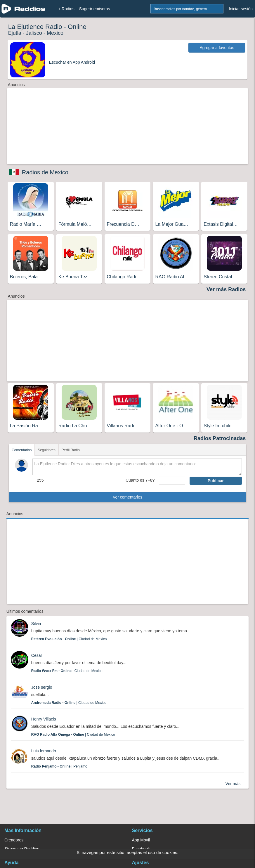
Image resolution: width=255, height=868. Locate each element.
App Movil (141, 840)
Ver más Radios (226, 289)
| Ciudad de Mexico (69, 639)
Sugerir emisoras (95, 9)
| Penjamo (59, 766)
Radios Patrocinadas (220, 438)
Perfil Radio (71, 450)
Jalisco (34, 33)
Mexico (55, 33)
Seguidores (47, 450)
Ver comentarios (128, 497)
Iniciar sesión (241, 9)
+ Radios (66, 9)
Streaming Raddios (22, 849)
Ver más (233, 784)
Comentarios (22, 450)
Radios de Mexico (45, 172)
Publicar (216, 481)
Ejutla (15, 33)
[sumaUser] (172, 481)
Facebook (141, 849)
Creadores (14, 840)
